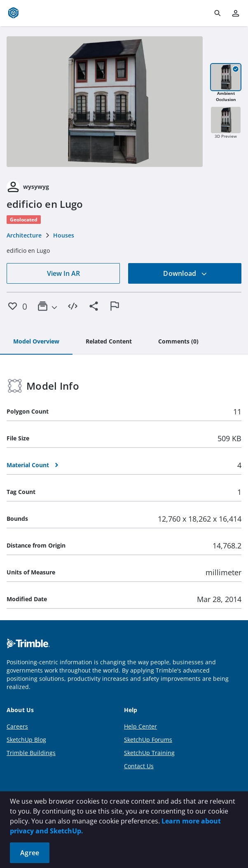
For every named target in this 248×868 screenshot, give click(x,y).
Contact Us (139, 766)
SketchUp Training (149, 753)
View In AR (63, 273)
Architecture (24, 235)
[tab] (36, 342)
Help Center (140, 726)
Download (185, 273)
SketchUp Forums (148, 740)
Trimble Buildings (31, 753)
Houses (64, 235)
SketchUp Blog (26, 740)
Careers (17, 726)
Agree (30, 853)
